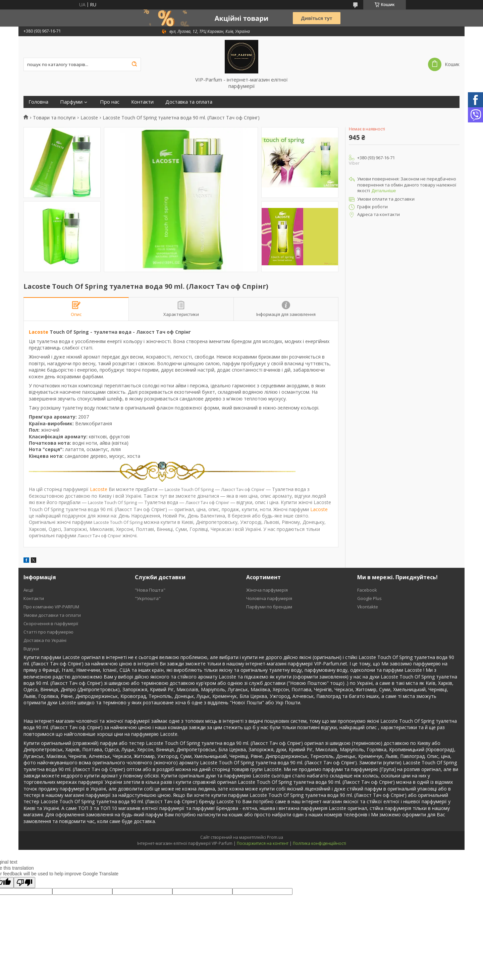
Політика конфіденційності (319, 843)
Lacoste (89, 118)
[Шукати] (134, 64)
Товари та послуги (54, 118)
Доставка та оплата (189, 102)
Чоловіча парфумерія (269, 598)
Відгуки (31, 649)
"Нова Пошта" (150, 590)
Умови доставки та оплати (52, 615)
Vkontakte (368, 607)
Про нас (110, 102)
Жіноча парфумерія (267, 590)
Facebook (367, 590)
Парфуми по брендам (269, 607)
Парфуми (71, 102)
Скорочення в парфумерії (51, 623)
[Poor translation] (24, 883)
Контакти (142, 102)
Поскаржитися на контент (263, 843)
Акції (28, 590)
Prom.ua (275, 837)
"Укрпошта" (148, 598)
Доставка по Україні (45, 640)
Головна (38, 102)
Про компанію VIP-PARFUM (51, 607)
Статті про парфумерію (48, 632)
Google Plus (369, 598)
